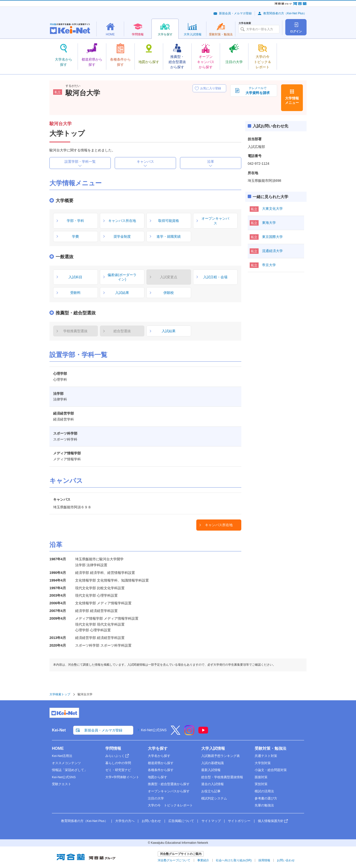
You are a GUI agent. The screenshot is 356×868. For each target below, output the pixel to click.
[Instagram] (189, 733)
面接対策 (261, 777)
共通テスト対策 (266, 756)
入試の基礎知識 (212, 763)
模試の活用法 (264, 791)
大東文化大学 (272, 209)
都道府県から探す (161, 763)
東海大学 (269, 223)
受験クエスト (62, 784)
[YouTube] (203, 733)
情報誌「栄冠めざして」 (70, 770)
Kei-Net (59, 730)
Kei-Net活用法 (62, 756)
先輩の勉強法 (264, 805)
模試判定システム (214, 798)
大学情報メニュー (292, 100)
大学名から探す (159, 756)
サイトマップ (211, 821)
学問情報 (113, 748)
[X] (176, 733)
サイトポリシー (239, 821)
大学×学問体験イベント (122, 777)
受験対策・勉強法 (270, 748)
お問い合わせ (151, 821)
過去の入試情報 (212, 784)
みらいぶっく (115, 756)
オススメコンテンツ (66, 763)
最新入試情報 (211, 770)
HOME (58, 748)
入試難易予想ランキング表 (221, 756)
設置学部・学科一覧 (80, 162)
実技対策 (261, 784)
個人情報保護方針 (271, 821)
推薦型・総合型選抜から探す (169, 784)
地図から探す (157, 777)
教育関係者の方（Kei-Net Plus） (285, 13)
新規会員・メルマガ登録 (235, 13)
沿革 (211, 162)
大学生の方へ (125, 821)
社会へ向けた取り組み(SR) (234, 860)
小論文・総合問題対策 (271, 770)
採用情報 (264, 860)
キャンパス (145, 162)
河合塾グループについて (174, 860)
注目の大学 (156, 798)
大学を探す (158, 748)
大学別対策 (263, 763)
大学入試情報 (213, 748)
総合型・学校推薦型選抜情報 (222, 777)
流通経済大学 (272, 251)
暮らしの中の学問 (118, 763)
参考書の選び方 (266, 798)
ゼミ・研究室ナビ (118, 770)
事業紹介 (203, 860)
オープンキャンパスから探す (169, 791)
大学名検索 (245, 23)
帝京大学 (269, 265)
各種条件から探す (161, 770)
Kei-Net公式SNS (154, 730)
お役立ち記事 (211, 791)
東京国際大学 (272, 237)
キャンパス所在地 (219, 525)
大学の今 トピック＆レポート (170, 805)
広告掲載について (181, 821)
